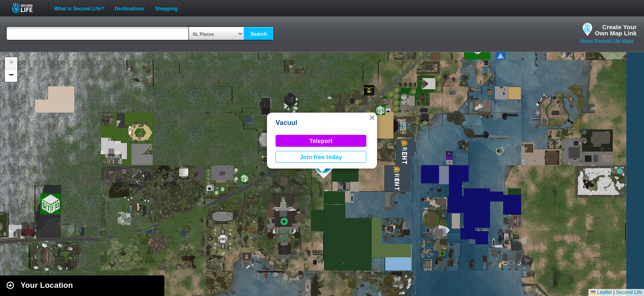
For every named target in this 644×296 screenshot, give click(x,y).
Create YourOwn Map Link (616, 30)
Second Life (27, 8)
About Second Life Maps (607, 41)
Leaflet (601, 292)
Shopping (166, 8)
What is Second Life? (79, 8)
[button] (372, 118)
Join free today (321, 157)
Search (259, 34)
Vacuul (286, 123)
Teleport (321, 141)
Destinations (129, 8)
